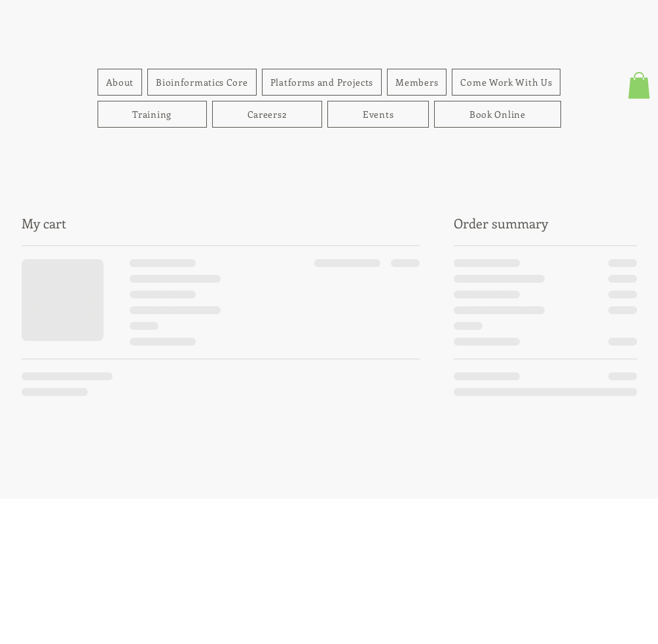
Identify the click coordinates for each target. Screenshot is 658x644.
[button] (639, 85)
